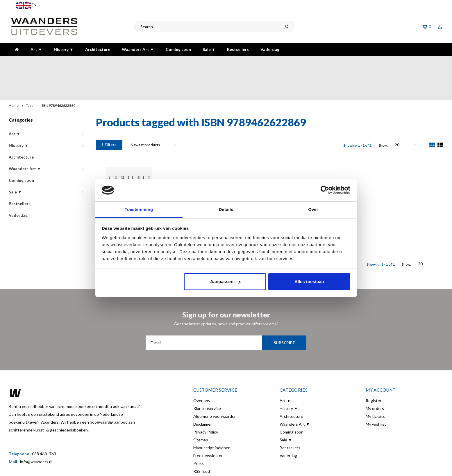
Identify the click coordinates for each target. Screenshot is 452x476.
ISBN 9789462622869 (58, 73)
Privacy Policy (206, 400)
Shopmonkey (109, 468)
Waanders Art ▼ (138, 49)
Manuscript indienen (212, 416)
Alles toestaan (309, 281)
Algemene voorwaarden (215, 384)
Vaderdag (270, 49)
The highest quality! (421, 62)
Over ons (202, 368)
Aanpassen (225, 281)
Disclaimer (203, 392)
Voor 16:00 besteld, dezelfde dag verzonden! (53, 62)
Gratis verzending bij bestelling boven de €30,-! (194, 62)
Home (14, 73)
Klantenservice (207, 376)
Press (199, 431)
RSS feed (202, 439)
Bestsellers (238, 49)
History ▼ (64, 49)
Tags (30, 73)
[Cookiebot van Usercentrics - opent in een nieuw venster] (325, 190)
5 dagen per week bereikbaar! (320, 62)
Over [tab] (313, 209)
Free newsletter (208, 423)
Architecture (98, 49)
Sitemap (201, 408)
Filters (109, 113)
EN (28, 5)
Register (374, 368)
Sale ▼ (209, 49)
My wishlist (376, 392)
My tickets (375, 384)
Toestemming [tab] (139, 209)
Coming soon (178, 49)
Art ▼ (36, 49)
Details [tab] (226, 209)
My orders (375, 376)
